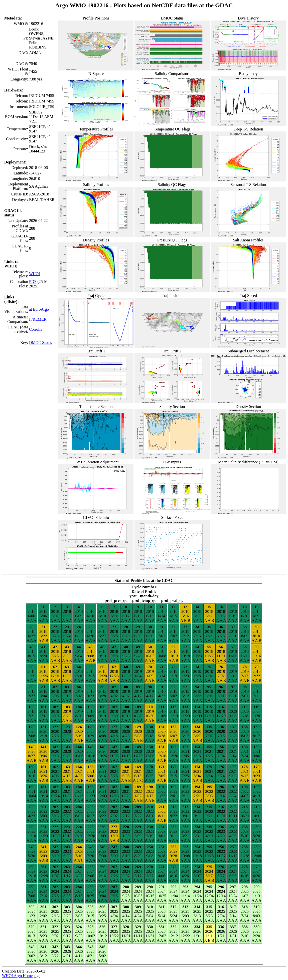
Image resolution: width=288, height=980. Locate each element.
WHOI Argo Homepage (21, 976)
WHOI (35, 274)
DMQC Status (40, 343)
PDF (33, 282)
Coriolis (36, 329)
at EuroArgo (39, 309)
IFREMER (38, 319)
